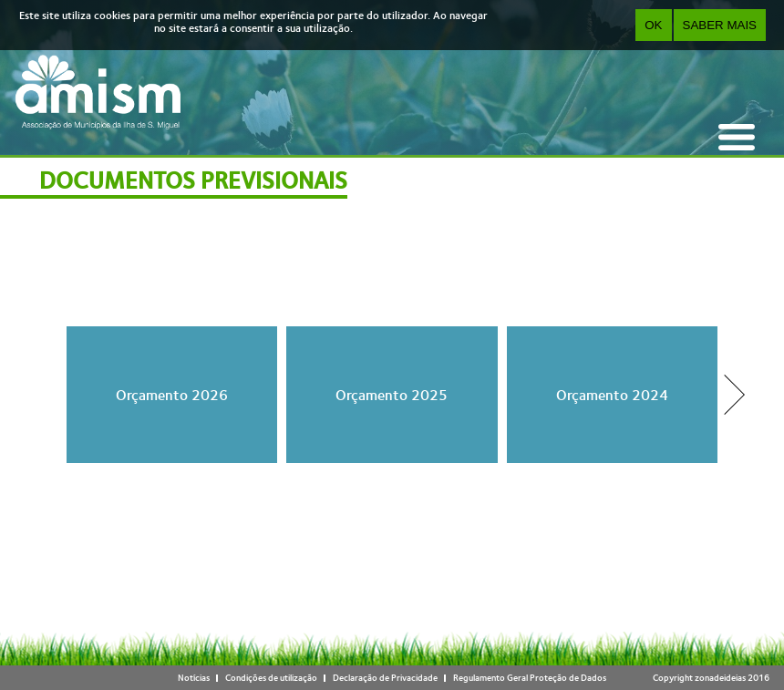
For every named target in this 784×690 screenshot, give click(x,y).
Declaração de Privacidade (385, 678)
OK (653, 25)
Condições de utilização (271, 678)
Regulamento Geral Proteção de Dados (530, 678)
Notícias (194, 678)
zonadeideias (720, 678)
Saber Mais (720, 25)
